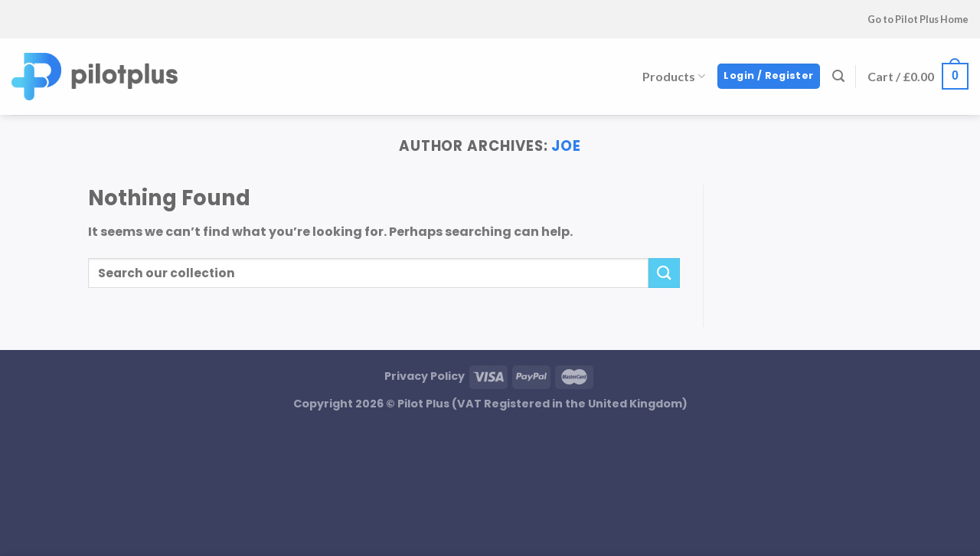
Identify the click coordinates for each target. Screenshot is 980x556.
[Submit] (664, 273)
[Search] (838, 76)
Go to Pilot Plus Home (918, 19)
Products (674, 76)
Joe (566, 146)
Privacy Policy (425, 376)
